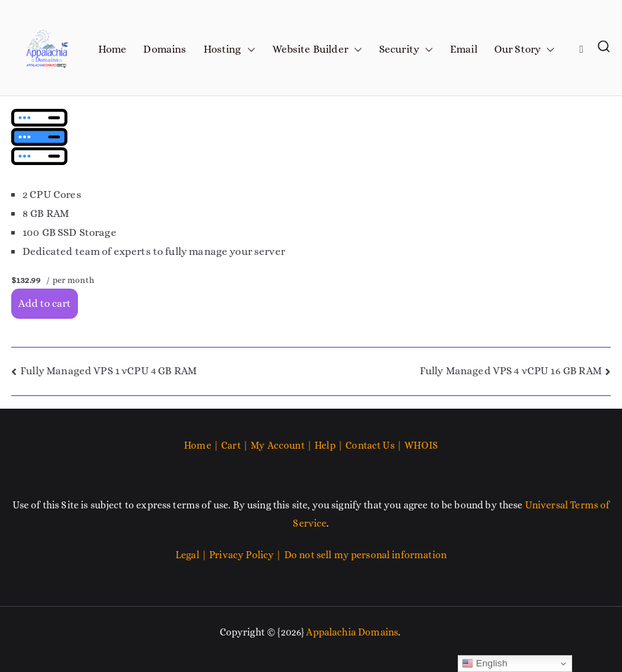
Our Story (524, 50)
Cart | (236, 445)
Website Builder (317, 50)
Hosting (230, 50)
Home (113, 49)
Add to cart (45, 303)
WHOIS (421, 445)
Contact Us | (374, 445)
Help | (330, 445)
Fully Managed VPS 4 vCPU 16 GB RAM (511, 371)
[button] (249, 50)
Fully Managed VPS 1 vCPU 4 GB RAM (108, 371)
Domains (165, 49)
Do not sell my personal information (365, 555)
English (485, 664)
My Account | (283, 445)
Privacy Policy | (247, 555)
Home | (203, 445)
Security (406, 50)
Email (464, 49)
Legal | (192, 555)
